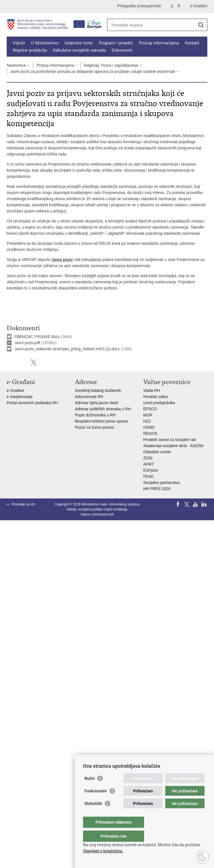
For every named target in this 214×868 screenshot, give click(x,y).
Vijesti (19, 43)
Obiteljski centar (157, 452)
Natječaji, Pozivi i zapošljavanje (111, 65)
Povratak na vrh (23, 504)
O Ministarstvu (45, 43)
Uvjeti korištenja (115, 509)
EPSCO (150, 409)
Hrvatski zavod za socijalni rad (169, 440)
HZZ (147, 421)
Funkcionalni (96, 802)
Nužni (89, 790)
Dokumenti (122, 50)
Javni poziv (62, 260)
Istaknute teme (79, 43)
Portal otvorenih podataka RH (33, 403)
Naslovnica (16, 65)
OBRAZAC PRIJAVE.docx (37, 337)
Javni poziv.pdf (27, 343)
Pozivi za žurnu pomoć (95, 427)
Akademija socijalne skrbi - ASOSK (173, 446)
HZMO (149, 427)
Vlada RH (152, 390)
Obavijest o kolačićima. (103, 851)
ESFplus (151, 470)
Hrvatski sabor (156, 397)
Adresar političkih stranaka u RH (103, 409)
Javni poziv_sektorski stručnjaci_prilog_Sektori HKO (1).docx (67, 349)
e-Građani (199, 6)
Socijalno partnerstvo (161, 483)
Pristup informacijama (159, 43)
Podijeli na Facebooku (22, 362)
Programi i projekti (116, 43)
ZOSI (148, 458)
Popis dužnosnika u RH (95, 415)
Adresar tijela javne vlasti (97, 403)
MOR (148, 415)
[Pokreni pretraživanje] (201, 25)
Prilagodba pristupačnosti (139, 6)
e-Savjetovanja (20, 397)
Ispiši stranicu (10, 362)
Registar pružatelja (30, 50)
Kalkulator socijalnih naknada (79, 50)
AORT (149, 464)
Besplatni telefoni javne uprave (102, 421)
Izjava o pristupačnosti (97, 514)
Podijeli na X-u (34, 362)
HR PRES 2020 (157, 489)
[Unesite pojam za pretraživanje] (151, 25)
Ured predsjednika (159, 403)
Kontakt (192, 43)
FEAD (148, 476)
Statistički (93, 815)
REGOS (150, 433)
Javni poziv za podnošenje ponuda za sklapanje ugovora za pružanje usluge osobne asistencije (93, 71)
